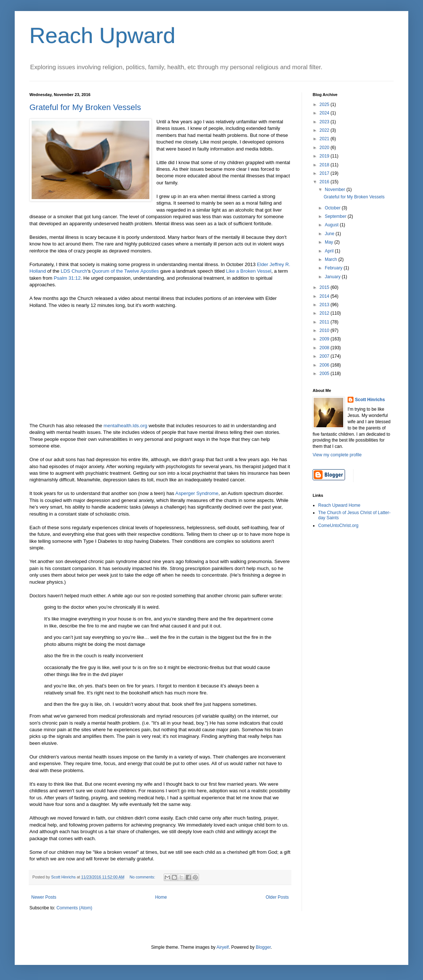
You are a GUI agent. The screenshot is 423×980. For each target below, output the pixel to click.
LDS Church (74, 271)
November (336, 190)
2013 (325, 305)
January (333, 277)
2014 (325, 296)
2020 (325, 148)
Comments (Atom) (74, 908)
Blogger (263, 947)
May (330, 242)
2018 (325, 165)
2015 (325, 287)
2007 (325, 356)
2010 (325, 330)
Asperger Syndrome (197, 493)
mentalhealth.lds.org (126, 426)
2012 (325, 313)
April (330, 251)
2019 (325, 156)
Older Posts (277, 897)
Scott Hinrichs (370, 400)
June (330, 234)
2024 (325, 113)
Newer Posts (44, 897)
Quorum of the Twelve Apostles (125, 271)
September (336, 216)
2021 (325, 139)
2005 (325, 374)
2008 (325, 348)
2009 (325, 339)
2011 (325, 322)
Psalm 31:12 (67, 278)
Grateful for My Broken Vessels (85, 107)
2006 (325, 365)
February (334, 268)
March (332, 259)
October (333, 208)
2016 (325, 182)
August (332, 225)
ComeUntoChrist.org (338, 526)
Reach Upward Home (339, 505)
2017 (325, 173)
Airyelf (223, 947)
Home (161, 897)
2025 (325, 105)
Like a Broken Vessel (249, 271)
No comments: (143, 877)
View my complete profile (337, 455)
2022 (325, 130)
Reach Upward (102, 36)
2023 (325, 122)
